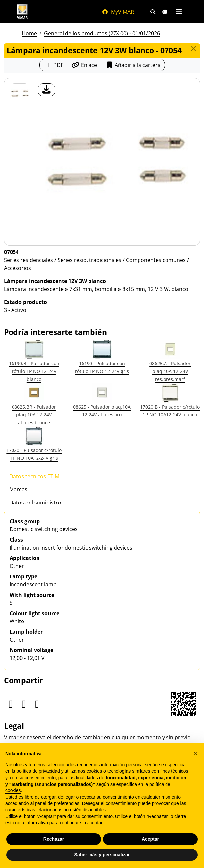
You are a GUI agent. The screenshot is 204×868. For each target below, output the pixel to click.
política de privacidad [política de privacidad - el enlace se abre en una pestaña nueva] (38, 771)
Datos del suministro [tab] (35, 503)
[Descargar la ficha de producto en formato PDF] (53, 65)
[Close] (193, 49)
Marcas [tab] (18, 489)
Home (29, 33)
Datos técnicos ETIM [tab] (34, 476)
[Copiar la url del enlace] (84, 65)
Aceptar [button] (150, 839)
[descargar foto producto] (47, 90)
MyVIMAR (118, 12)
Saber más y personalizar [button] (102, 855)
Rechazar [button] (54, 839)
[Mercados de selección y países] (165, 12)
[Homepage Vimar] (22, 12)
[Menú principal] (179, 12)
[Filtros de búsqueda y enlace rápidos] (153, 12)
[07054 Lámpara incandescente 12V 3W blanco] (20, 94)
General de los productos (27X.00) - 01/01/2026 (102, 33)
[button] (195, 753)
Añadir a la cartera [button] (133, 65)
